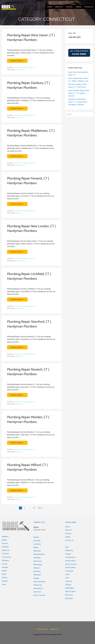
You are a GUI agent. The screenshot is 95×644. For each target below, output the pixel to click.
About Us (59, 7)
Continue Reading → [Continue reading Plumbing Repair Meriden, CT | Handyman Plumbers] (17, 443)
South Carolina (71, 564)
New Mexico (38, 588)
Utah (67, 578)
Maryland (37, 551)
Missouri (37, 568)
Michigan (37, 558)
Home (50, 7)
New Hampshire (40, 582)
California (6, 550)
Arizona (5, 543)
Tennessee (69, 571)
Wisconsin (69, 595)
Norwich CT (19, 404)
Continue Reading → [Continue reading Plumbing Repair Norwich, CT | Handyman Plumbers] (17, 395)
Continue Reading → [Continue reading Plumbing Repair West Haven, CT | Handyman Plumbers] (17, 61)
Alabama (5, 536)
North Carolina (39, 595)
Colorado (5, 554)
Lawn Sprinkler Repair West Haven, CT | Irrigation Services (79, 93)
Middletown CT (20, 165)
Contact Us (89, 7)
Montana (37, 571)
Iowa (4, 584)
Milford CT (19, 499)
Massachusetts (39, 554)
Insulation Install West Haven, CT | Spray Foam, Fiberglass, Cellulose (78, 102)
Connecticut (18, 67)
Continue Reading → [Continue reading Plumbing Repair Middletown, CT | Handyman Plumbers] (17, 156)
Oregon (68, 554)
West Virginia (70, 591)
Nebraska (37, 575)
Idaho (4, 574)
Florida (5, 564)
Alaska (4, 540)
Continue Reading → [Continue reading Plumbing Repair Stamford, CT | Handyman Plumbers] (17, 347)
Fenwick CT (19, 213)
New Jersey (38, 585)
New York (37, 592)
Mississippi (38, 565)
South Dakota (70, 567)
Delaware (5, 560)
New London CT (21, 261)
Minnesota (38, 561)
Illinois (4, 578)
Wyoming (69, 598)
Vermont (69, 581)
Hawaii (4, 571)
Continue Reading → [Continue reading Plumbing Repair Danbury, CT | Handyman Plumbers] (17, 108)
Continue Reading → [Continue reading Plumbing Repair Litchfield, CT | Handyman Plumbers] (17, 299)
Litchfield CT (20, 308)
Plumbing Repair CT (29, 67)
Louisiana (37, 544)
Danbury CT (19, 117)
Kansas (36, 537)
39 (34, 508)
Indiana (5, 581)
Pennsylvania (70, 557)
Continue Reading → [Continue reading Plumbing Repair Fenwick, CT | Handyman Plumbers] (17, 204)
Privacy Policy (42, 629)
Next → (41, 508)
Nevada (36, 578)
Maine (36, 547)
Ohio (67, 547)
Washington (70, 588)
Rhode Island (70, 561)
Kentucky (37, 541)
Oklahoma (69, 550)
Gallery (79, 7)
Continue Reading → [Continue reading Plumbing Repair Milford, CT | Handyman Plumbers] (17, 490)
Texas (67, 574)
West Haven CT (20, 70)
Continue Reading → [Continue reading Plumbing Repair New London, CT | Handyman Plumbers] (17, 252)
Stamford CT (19, 356)
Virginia (68, 585)
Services (69, 7)
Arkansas (5, 547)
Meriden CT (19, 452)
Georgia (5, 567)
